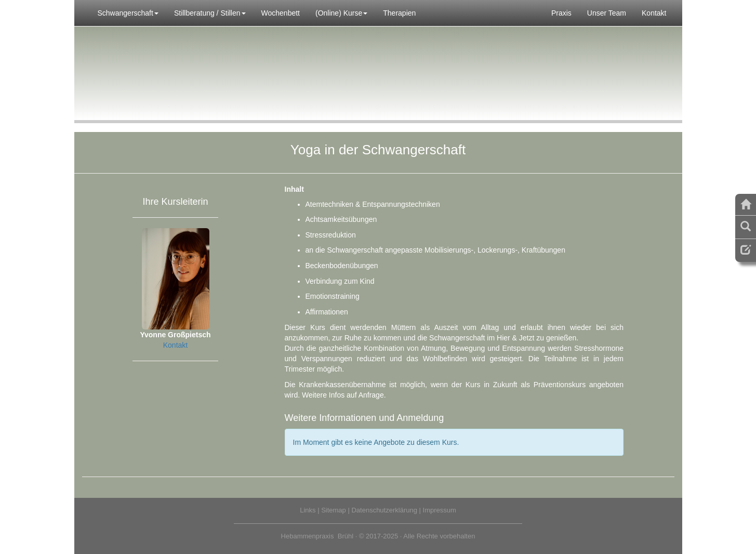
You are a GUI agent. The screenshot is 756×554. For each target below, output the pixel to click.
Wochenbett (281, 13)
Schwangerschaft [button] (128, 13)
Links (308, 510)
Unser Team (607, 13)
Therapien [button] (399, 13)
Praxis (561, 13)
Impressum (440, 510)
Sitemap (334, 510)
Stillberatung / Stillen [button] (210, 13)
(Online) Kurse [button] (341, 13)
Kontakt (654, 13)
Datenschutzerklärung (384, 510)
